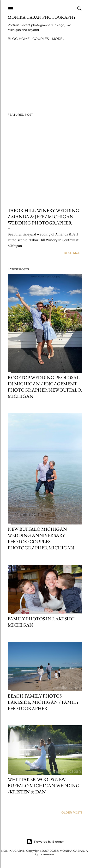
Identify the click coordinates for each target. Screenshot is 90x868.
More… (58, 39)
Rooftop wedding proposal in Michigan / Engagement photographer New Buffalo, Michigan (45, 387)
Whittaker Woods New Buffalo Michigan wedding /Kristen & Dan (44, 786)
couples (41, 39)
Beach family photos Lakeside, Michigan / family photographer (43, 702)
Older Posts (72, 812)
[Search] (79, 8)
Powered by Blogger (45, 842)
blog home (19, 39)
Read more (73, 253)
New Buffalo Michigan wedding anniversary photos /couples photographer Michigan (41, 538)
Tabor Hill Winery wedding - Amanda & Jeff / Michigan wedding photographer (45, 217)
